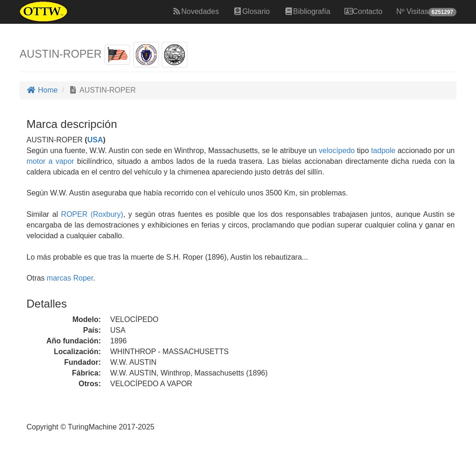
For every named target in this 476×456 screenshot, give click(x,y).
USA (95, 140)
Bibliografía (307, 11)
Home (42, 90)
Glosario (251, 11)
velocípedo (337, 151)
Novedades (195, 11)
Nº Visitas (426, 12)
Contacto (364, 11)
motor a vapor (50, 161)
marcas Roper (70, 278)
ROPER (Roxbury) (91, 214)
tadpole (383, 151)
